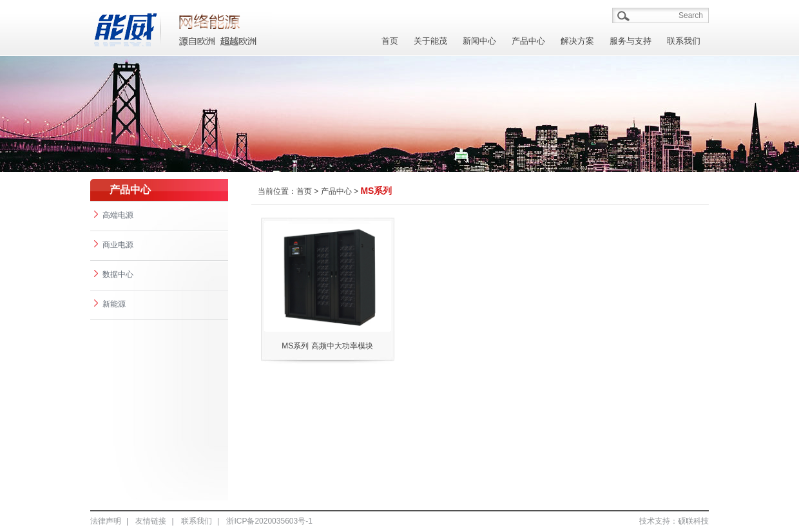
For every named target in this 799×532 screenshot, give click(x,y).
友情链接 (151, 521)
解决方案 (577, 41)
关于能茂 (430, 41)
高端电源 (114, 215)
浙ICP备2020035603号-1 (269, 521)
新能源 (110, 304)
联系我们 (684, 41)
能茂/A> (219, 27)
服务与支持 (631, 41)
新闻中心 (479, 41)
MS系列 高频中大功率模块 (327, 346)
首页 (390, 41)
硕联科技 (693, 521)
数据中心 (114, 274)
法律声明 (106, 521)
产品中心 (528, 41)
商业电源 (114, 245)
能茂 (126, 27)
